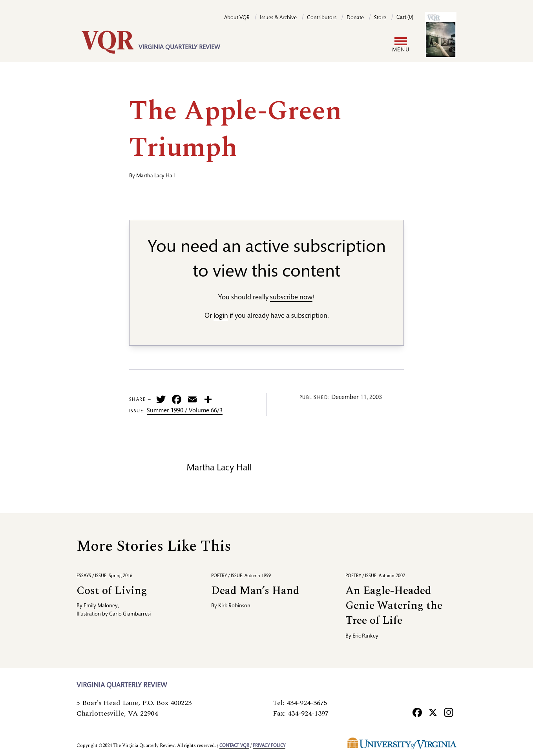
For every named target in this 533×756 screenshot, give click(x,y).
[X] (433, 712)
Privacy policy (269, 746)
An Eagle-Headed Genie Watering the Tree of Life (394, 606)
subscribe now (291, 298)
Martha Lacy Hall (155, 176)
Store (380, 18)
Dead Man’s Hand (255, 591)
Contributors (322, 18)
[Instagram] (449, 712)
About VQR (237, 18)
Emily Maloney (101, 606)
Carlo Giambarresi (130, 614)
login (221, 316)
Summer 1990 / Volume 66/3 (185, 411)
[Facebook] (417, 712)
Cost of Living (112, 591)
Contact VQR (234, 746)
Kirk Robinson (234, 606)
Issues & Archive (278, 18)
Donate (355, 18)
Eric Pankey (365, 636)
